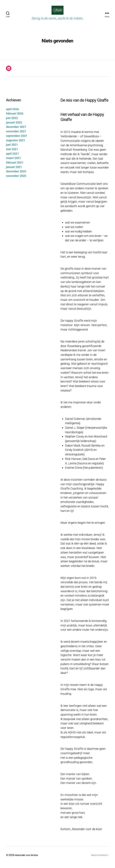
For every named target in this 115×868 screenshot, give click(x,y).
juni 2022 (12, 123)
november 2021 (16, 136)
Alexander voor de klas (28, 860)
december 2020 (16, 176)
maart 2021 (13, 163)
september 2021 (17, 140)
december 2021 (16, 131)
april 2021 (12, 158)
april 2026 (12, 114)
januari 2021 (14, 172)
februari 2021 (15, 167)
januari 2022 (14, 127)
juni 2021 (12, 149)
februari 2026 (15, 118)
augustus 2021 (16, 145)
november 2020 (16, 180)
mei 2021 (12, 154)
